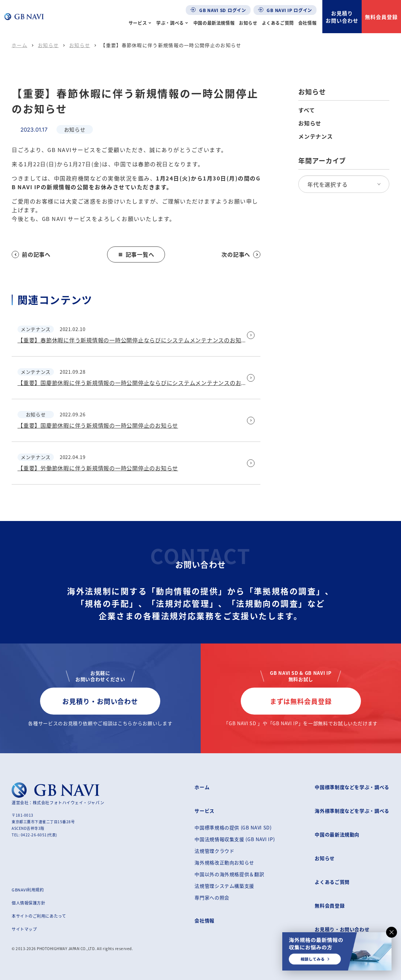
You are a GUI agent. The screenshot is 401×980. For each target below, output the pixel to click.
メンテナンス (316, 136)
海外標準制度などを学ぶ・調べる (352, 811)
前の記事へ (31, 254)
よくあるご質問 (278, 23)
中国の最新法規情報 (214, 23)
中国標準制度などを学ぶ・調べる (352, 787)
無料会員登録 (381, 17)
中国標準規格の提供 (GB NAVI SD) (233, 827)
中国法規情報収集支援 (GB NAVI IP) (235, 839)
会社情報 (307, 23)
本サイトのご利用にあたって (39, 916)
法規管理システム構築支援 (224, 886)
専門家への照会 (212, 897)
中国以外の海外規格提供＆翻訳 (229, 874)
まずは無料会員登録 (301, 701)
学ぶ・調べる (170, 23)
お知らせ (248, 23)
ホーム (19, 45)
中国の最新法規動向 (337, 834)
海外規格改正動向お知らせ (224, 862)
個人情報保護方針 (28, 903)
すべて (306, 110)
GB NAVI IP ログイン (285, 10)
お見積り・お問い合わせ (100, 701)
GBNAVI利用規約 (28, 890)
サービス (138, 23)
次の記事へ (241, 254)
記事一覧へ (136, 254)
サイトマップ (24, 929)
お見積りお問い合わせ (342, 17)
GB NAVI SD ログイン (218, 10)
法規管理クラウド (214, 851)
